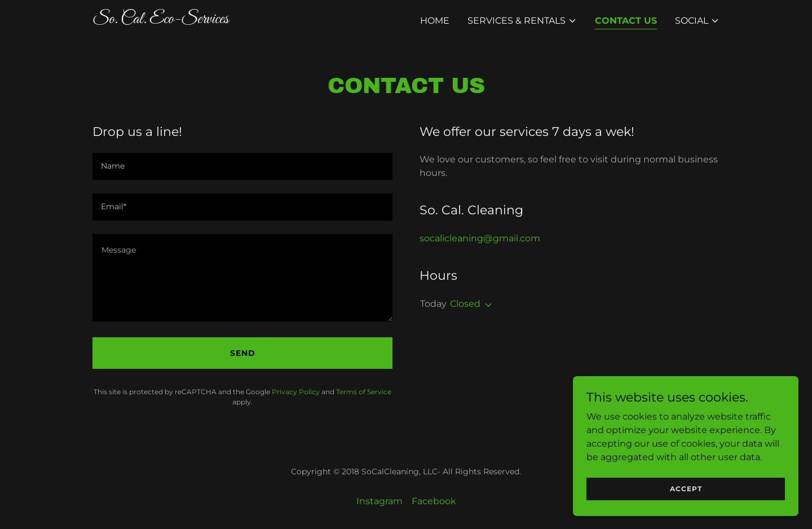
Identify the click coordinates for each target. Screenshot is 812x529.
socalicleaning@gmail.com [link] (480, 238)
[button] (522, 21)
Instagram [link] (379, 501)
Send (243, 353)
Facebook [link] (434, 501)
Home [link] (435, 21)
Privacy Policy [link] (296, 392)
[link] (202, 20)
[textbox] (242, 166)
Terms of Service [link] (364, 392)
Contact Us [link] (626, 21)
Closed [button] (465, 304)
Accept (686, 489)
